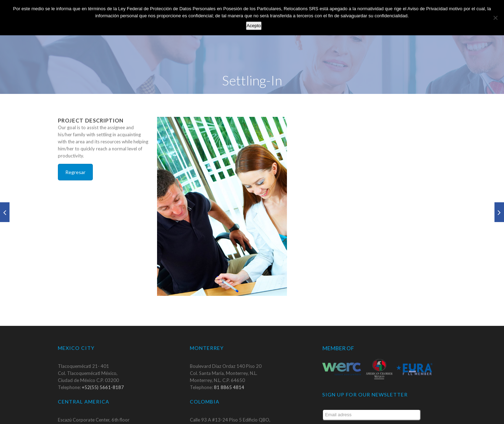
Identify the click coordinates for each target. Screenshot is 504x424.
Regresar (75, 157)
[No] (495, 18)
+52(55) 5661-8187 (103, 372)
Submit (410, 414)
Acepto (254, 26)
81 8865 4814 (229, 372)
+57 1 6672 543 (231, 419)
